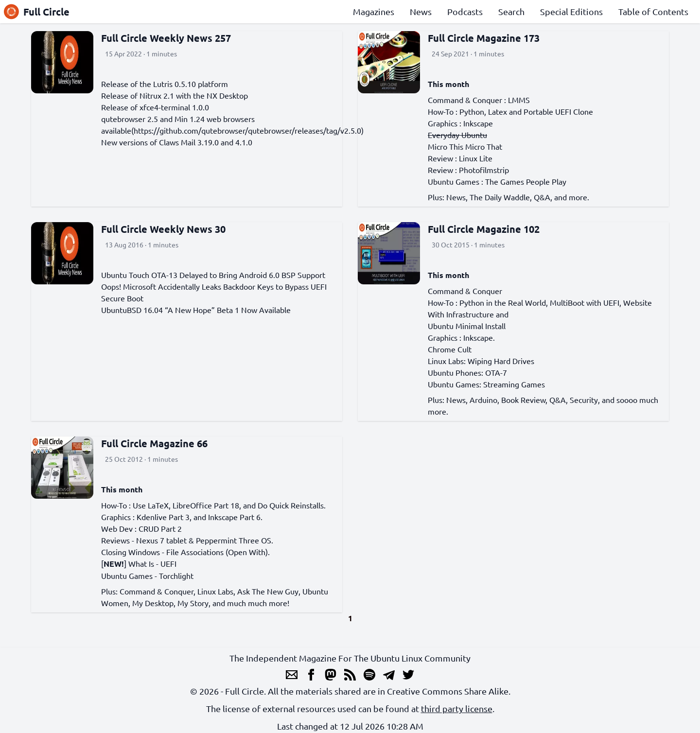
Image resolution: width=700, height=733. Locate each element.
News (421, 11)
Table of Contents (653, 11)
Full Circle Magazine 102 (484, 229)
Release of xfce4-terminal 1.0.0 (155, 107)
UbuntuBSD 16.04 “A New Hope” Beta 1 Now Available (196, 310)
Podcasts (465, 11)
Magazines (374, 11)
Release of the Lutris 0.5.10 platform (165, 84)
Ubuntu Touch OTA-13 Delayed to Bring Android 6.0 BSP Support (213, 275)
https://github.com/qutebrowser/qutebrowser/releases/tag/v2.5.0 (247, 130)
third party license (457, 708)
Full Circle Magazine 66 (154, 443)
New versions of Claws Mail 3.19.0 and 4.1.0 (177, 142)
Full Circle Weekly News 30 (163, 229)
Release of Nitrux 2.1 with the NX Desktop (175, 95)
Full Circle (37, 12)
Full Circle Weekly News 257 (166, 38)
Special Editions (571, 11)
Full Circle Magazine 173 (484, 38)
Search (511, 11)
